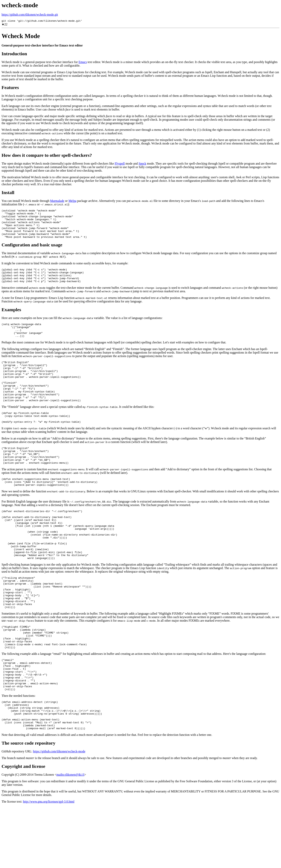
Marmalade (57, 201)
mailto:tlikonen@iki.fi (70, 836)
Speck (142, 164)
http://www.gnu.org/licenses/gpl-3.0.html (49, 863)
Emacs (83, 63)
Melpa (72, 201)
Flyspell (120, 164)
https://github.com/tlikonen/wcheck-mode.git (30, 15)
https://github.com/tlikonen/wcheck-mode (59, 813)
